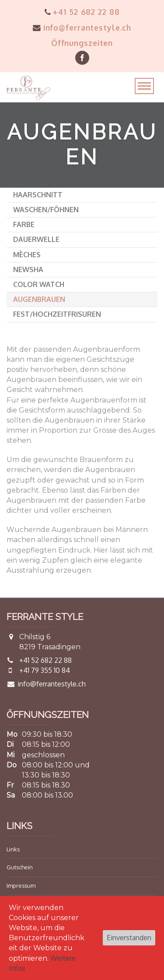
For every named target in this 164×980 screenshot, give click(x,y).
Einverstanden (129, 938)
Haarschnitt (38, 195)
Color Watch (39, 284)
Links (13, 849)
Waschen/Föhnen (46, 210)
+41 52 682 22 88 (82, 12)
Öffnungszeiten (82, 43)
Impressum (21, 885)
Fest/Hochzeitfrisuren (57, 314)
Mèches (27, 255)
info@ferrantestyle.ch (82, 28)
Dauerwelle (36, 239)
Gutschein (20, 867)
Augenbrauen (39, 299)
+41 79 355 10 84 (45, 670)
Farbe (24, 224)
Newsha (28, 269)
